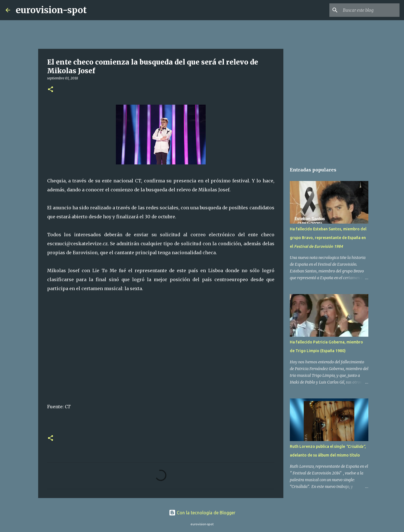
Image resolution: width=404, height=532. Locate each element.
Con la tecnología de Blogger (202, 513)
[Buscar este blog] (370, 10)
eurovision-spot (51, 10)
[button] (50, 90)
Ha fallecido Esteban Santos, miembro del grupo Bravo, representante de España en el (328, 238)
